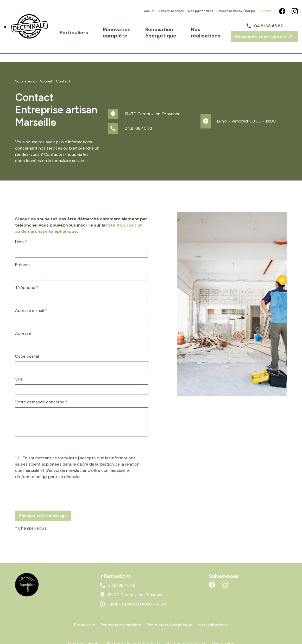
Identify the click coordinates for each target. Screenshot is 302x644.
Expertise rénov (172, 11)
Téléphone (27, 273)
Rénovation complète (113, 29)
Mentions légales (85, 629)
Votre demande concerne (41, 388)
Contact (266, 11)
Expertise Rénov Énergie (236, 11)
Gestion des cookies (186, 629)
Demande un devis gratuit (264, 34)
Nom (21, 227)
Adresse (23, 319)
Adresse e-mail (31, 296)
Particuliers (86, 29)
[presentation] (55, 491)
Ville (19, 365)
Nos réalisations (207, 29)
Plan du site (223, 629)
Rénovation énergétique (159, 29)
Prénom (22, 250)
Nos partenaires (201, 11)
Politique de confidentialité (134, 629)
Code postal (27, 342)
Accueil (150, 11)
